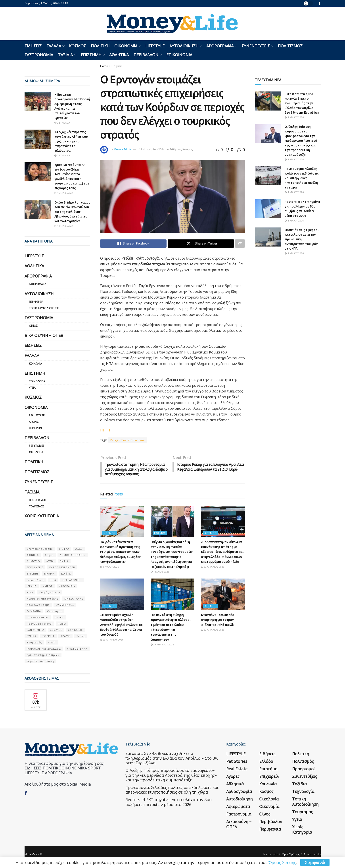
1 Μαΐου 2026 (109, 572)
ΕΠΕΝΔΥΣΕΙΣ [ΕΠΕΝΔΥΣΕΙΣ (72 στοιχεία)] (35, 567)
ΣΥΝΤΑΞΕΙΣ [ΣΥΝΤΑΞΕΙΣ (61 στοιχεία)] (76, 630)
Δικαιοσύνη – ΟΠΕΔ (44, 335)
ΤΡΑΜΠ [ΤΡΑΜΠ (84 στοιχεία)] (65, 636)
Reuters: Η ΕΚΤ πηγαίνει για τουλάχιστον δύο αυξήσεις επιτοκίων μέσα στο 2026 (169, 802)
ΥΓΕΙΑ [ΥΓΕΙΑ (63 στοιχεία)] (52, 642)
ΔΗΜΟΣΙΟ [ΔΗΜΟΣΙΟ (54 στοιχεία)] (33, 561)
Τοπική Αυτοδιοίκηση (44, 308)
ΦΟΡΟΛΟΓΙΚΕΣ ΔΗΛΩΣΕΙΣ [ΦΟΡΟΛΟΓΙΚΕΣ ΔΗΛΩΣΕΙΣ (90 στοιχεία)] (44, 649)
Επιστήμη (91, 55)
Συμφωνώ (315, 862)
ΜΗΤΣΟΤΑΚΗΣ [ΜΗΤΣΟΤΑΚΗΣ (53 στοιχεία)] (74, 599)
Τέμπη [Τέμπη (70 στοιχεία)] (81, 636)
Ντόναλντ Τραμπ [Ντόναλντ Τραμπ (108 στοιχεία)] (38, 605)
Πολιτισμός (290, 46)
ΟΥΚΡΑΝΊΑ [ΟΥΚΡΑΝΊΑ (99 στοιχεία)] (34, 611)
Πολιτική (100, 46)
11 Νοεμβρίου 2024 (152, 149)
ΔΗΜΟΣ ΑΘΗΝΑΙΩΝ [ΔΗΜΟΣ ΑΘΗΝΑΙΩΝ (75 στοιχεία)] (73, 555)
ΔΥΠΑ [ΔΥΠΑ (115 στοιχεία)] (50, 561)
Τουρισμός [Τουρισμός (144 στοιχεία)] (34, 642)
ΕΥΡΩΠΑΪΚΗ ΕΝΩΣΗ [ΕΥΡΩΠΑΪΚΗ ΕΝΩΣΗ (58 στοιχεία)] (62, 567)
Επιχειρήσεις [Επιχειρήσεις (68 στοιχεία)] (35, 580)
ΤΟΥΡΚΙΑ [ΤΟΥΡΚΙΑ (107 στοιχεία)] (48, 636)
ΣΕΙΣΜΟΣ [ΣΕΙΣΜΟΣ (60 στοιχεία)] (56, 630)
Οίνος (33, 326)
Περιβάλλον (146, 55)
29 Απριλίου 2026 (213, 572)
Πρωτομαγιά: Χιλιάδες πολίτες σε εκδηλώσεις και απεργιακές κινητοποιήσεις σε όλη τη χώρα (302, 178)
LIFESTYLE (155, 46)
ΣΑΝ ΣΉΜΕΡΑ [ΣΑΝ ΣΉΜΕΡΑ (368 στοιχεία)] (35, 630)
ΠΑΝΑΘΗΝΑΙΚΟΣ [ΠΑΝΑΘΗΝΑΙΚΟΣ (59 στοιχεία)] (38, 617)
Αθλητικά (119, 55)
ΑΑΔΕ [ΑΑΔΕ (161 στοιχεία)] (79, 549)
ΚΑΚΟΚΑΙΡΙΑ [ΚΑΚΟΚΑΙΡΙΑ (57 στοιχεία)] (67, 586)
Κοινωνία (35, 364)
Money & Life (122, 149)
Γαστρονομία (39, 55)
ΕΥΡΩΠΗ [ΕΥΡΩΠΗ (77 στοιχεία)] (32, 574)
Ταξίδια (65, 55)
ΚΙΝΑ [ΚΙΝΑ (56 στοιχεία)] (30, 592)
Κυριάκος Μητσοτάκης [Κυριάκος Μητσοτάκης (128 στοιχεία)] (42, 599)
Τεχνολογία (37, 381)
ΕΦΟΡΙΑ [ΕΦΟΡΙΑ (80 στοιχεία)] (49, 574)
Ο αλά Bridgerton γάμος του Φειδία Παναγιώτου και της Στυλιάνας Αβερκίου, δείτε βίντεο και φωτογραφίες (72, 212)
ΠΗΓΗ (105, 430)
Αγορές (34, 422)
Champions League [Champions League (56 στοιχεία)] (40, 549)
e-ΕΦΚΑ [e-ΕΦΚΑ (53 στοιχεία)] (64, 549)
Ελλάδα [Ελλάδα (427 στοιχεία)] (66, 574)
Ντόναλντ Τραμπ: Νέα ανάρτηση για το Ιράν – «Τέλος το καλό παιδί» (218, 625)
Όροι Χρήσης (291, 854)
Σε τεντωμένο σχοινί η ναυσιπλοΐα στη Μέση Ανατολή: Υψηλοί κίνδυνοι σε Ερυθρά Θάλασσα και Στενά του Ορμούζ (121, 630)
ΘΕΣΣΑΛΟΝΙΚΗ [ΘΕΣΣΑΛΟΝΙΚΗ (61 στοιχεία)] (72, 580)
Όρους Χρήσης (282, 862)
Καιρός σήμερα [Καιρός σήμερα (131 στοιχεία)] (50, 592)
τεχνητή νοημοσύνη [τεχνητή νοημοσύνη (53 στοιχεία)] (40, 661)
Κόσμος (78, 46)
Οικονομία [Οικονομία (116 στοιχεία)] (54, 611)
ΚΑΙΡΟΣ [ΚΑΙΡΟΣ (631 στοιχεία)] (48, 586)
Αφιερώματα (38, 284)
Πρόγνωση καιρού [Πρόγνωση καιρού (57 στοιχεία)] (39, 624)
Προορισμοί (37, 500)
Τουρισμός (36, 506)
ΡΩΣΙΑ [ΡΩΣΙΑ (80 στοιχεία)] (62, 624)
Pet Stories (36, 446)
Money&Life (32, 854)
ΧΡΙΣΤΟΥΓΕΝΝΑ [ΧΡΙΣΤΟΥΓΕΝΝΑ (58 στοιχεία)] (77, 649)
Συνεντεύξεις (256, 46)
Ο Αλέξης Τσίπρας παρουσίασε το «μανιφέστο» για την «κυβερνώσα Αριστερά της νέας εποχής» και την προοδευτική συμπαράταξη (301, 141)
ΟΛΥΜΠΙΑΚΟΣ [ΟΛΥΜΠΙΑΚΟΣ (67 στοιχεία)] (65, 605)
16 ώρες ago (64, 193)
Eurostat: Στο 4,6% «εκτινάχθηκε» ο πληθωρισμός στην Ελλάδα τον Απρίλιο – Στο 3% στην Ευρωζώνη (302, 103)
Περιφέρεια (36, 302)
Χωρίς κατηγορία (42, 516)
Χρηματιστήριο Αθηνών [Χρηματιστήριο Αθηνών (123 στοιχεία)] (43, 655)
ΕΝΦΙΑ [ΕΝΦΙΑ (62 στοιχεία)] (64, 561)
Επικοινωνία (179, 55)
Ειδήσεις (33, 46)
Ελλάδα (54, 46)
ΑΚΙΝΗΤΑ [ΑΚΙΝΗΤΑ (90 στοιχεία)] (33, 555)
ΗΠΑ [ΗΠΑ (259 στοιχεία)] (53, 580)
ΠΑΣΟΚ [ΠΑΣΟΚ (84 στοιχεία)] (59, 617)
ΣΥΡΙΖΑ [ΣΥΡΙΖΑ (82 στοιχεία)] (32, 636)
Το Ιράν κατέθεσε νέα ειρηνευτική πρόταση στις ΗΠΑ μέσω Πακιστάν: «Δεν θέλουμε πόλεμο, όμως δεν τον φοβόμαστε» (120, 557)
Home (104, 66)
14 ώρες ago (64, 226)
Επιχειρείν (35, 428)
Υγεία (32, 388)
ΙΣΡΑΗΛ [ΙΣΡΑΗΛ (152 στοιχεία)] (32, 586)
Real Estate (37, 415)
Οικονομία (126, 46)
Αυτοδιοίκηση (184, 46)
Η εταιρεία (270, 854)
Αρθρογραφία (220, 46)
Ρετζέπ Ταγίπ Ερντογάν (127, 440)
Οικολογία (36, 452)
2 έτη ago (62, 123)
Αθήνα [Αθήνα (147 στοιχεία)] (49, 555)
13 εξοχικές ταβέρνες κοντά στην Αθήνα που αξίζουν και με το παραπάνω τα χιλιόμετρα (71, 141)
